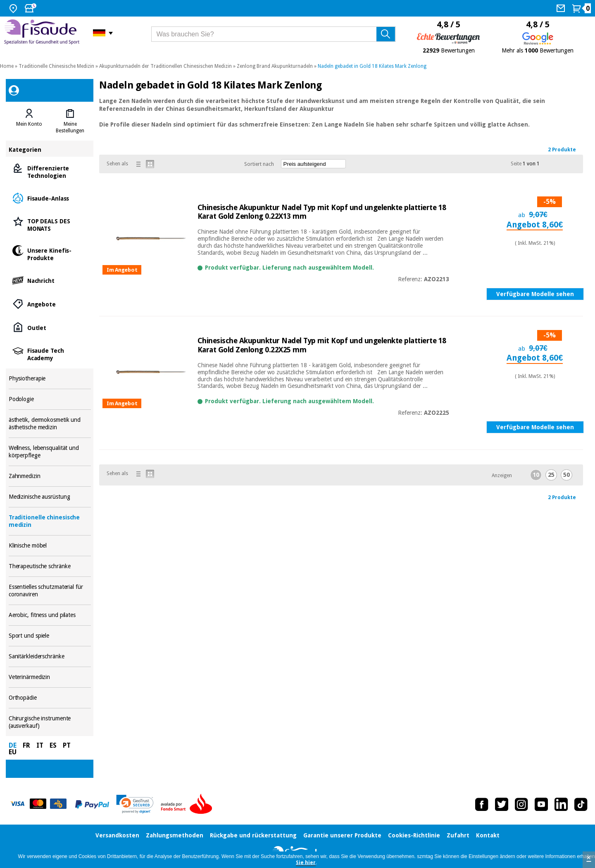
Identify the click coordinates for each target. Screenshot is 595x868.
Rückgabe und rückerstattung (253, 835)
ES (53, 745)
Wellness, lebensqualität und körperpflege (50, 452)
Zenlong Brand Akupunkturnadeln (275, 66)
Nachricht (50, 280)
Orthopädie (50, 698)
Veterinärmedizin (50, 677)
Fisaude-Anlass (50, 198)
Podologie (50, 399)
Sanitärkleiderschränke (50, 656)
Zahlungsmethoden (175, 835)
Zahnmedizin (50, 476)
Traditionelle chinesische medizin (50, 521)
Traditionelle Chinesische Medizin (56, 66)
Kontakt (488, 835)
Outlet (50, 327)
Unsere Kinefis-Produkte (50, 254)
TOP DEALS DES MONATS (50, 224)
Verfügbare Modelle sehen (535, 294)
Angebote (50, 304)
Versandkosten (117, 835)
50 (566, 475)
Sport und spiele (50, 636)
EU (13, 752)
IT (40, 745)
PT (67, 745)
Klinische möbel (50, 546)
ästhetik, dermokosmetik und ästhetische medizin (50, 424)
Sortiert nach (259, 164)
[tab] (29, 121)
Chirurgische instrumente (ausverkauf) (50, 722)
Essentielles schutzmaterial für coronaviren (50, 591)
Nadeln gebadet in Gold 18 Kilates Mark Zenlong (372, 66)
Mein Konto (29, 124)
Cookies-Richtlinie (414, 835)
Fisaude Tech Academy (50, 354)
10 (536, 475)
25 (551, 475)
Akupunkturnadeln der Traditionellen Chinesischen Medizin (165, 66)
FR (26, 745)
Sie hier (306, 863)
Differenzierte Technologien (50, 171)
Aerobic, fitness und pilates (50, 615)
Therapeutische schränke (50, 566)
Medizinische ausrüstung (50, 497)
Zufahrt (458, 835)
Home (7, 66)
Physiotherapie (50, 379)
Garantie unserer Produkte (342, 835)
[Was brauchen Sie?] (274, 34)
